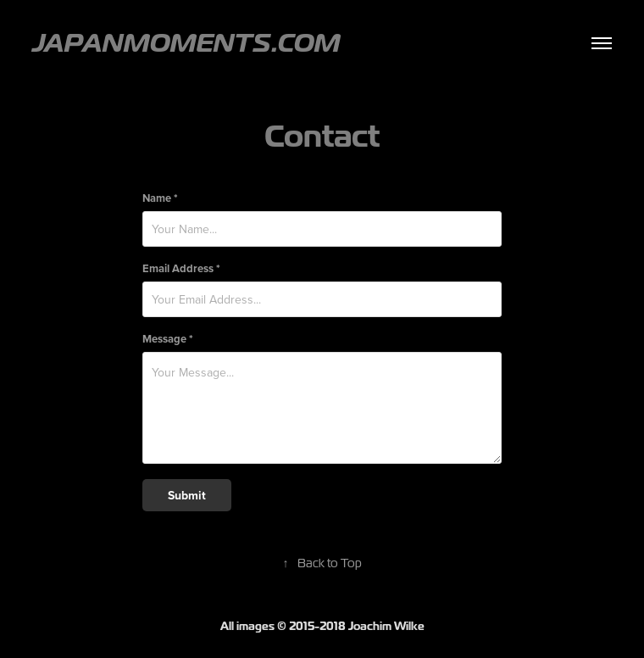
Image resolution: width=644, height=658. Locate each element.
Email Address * (181, 268)
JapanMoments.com (186, 43)
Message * (168, 339)
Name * (160, 198)
